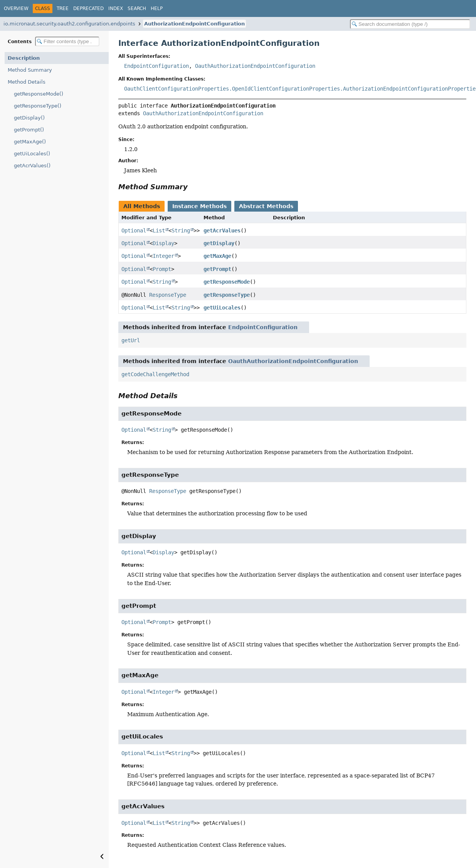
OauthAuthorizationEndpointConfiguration (255, 66)
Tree (63, 8)
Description (24, 58)
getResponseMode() (39, 94)
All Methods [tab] (142, 206)
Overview (16, 8)
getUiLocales (222, 308)
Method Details (27, 82)
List (159, 230)
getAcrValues (222, 230)
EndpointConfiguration (156, 66)
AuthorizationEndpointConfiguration (194, 24)
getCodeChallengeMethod (155, 374)
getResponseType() (38, 106)
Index (116, 8)
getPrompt (217, 269)
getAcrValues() (32, 166)
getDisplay (219, 243)
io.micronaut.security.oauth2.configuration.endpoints (69, 24)
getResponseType (227, 295)
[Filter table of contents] (67, 41)
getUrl (131, 340)
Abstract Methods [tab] (266, 206)
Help (157, 8)
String (181, 230)
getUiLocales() (32, 154)
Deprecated (88, 8)
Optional (134, 230)
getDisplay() (29, 118)
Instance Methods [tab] (199, 206)
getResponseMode (227, 282)
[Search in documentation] (410, 24)
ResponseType (168, 295)
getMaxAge (217, 256)
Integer (163, 256)
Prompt (162, 269)
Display (163, 243)
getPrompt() (29, 130)
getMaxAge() (30, 142)
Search (137, 8)
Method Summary (30, 70)
